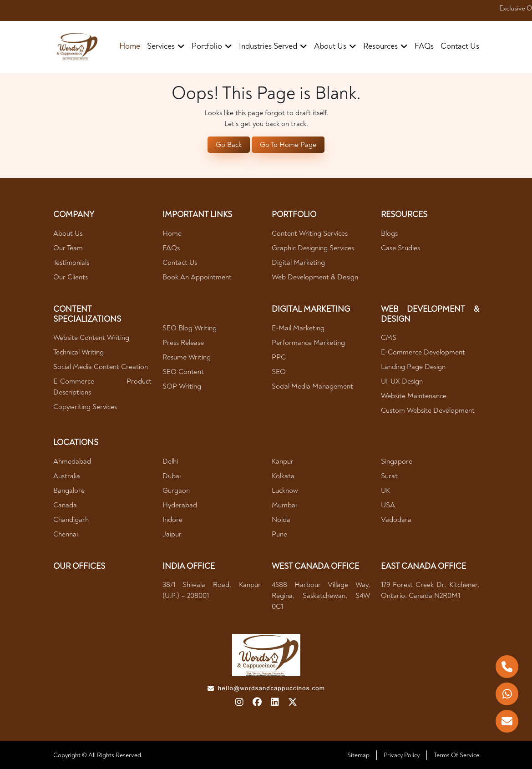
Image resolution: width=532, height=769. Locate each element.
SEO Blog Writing (190, 328)
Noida (281, 520)
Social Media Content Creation (101, 367)
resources (385, 46)
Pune (279, 534)
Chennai (66, 534)
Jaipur (172, 534)
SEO (279, 372)
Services (166, 46)
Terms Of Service (456, 755)
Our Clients (71, 277)
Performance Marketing (308, 343)
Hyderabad (180, 505)
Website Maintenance (414, 396)
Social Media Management (312, 386)
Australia (67, 476)
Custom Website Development (428, 410)
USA (388, 505)
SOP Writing (182, 386)
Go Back (229, 145)
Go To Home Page (288, 145)
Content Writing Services (310, 233)
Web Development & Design (315, 277)
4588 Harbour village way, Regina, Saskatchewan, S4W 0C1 (321, 596)
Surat (389, 476)
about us (335, 46)
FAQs (424, 46)
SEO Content (183, 372)
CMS (389, 338)
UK (385, 491)
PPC (279, 357)
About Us (68, 233)
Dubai (172, 476)
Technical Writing (79, 352)
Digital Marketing (298, 263)
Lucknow (285, 491)
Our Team (68, 248)
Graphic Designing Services (313, 248)
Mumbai (284, 505)
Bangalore (69, 491)
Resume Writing (187, 357)
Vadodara (396, 520)
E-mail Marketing (298, 328)
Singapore (397, 461)
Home (130, 46)
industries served (273, 46)
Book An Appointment (197, 277)
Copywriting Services (85, 407)
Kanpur (283, 461)
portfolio (212, 46)
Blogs (389, 233)
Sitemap (358, 755)
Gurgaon (176, 491)
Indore (172, 520)
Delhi (170, 461)
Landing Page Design (413, 367)
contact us (460, 46)
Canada (65, 505)
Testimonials (71, 263)
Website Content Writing (91, 338)
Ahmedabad (72, 461)
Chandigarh (71, 520)
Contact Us (180, 263)
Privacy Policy (402, 755)
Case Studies (400, 248)
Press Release (183, 343)
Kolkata (283, 476)
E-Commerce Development (423, 352)
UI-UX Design (402, 381)
